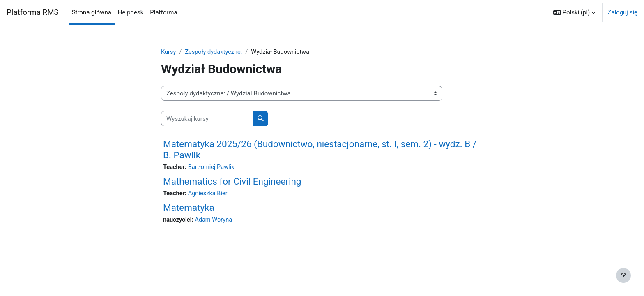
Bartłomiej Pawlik (213, 168)
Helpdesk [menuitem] (131, 12)
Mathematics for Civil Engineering (232, 182)
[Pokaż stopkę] (623, 275)
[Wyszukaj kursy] (207, 119)
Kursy (169, 52)
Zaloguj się (622, 12)
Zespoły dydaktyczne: (215, 52)
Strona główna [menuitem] (92, 12)
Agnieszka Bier (209, 194)
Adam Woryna (215, 221)
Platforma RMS (33, 12)
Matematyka (189, 208)
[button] (574, 12)
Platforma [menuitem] (163, 12)
